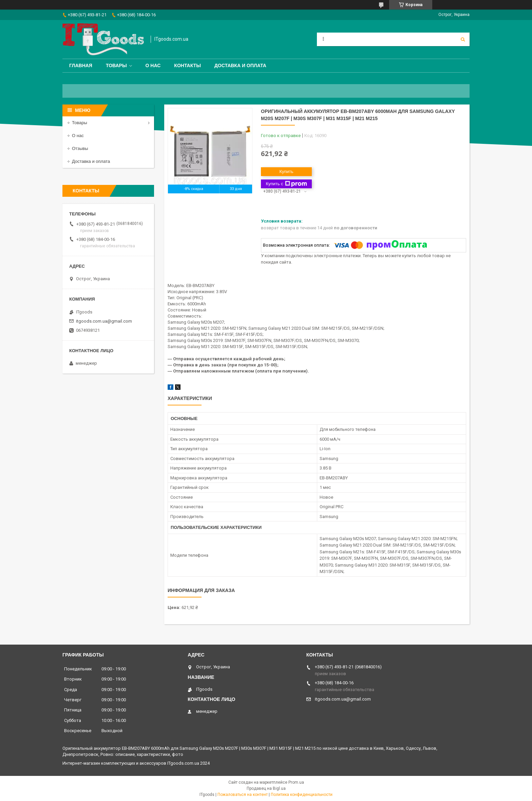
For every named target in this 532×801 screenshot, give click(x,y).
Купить (286, 171)
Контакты (187, 65)
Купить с (286, 184)
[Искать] (463, 39)
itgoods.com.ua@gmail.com (104, 321)
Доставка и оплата (240, 65)
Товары (116, 65)
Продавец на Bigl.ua (266, 788)
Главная (81, 65)
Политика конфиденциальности (302, 795)
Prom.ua (296, 782)
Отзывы (80, 148)
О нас (153, 65)
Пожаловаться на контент (243, 795)
